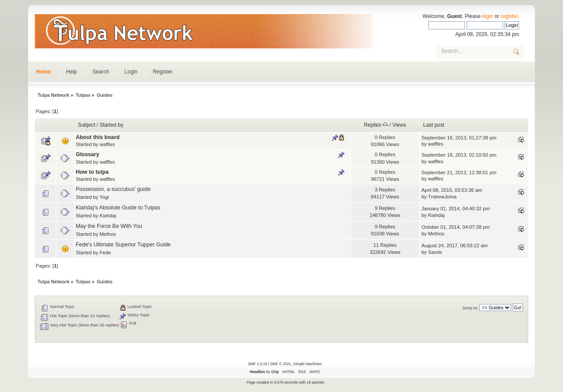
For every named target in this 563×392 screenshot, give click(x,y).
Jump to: (470, 308)
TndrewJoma (442, 197)
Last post (434, 125)
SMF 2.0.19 (258, 364)
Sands (435, 252)
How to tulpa (92, 172)
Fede (105, 253)
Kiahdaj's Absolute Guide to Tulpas (118, 208)
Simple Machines (307, 364)
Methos (108, 234)
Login (131, 72)
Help (71, 72)
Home (43, 72)
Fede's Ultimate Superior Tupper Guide (123, 245)
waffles (107, 144)
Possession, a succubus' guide (113, 189)
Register (163, 72)
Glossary (87, 154)
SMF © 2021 (281, 364)
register (509, 16)
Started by (111, 125)
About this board (98, 137)
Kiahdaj (108, 216)
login (488, 16)
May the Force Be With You (109, 226)
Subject (87, 125)
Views (399, 125)
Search (101, 72)
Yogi (104, 197)
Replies (376, 125)
